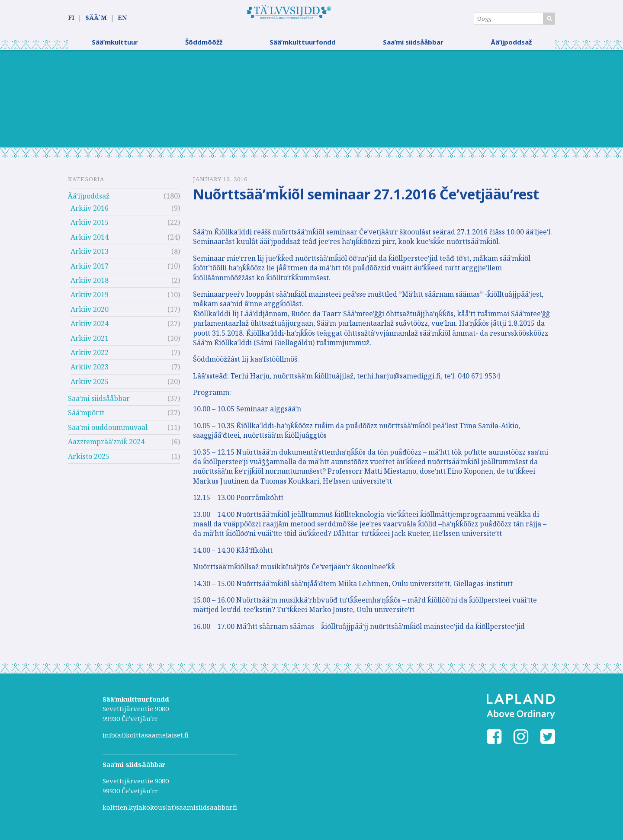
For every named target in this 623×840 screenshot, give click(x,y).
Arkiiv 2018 (90, 284)
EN (122, 18)
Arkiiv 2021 (90, 341)
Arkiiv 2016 (90, 212)
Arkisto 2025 (89, 460)
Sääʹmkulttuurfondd (303, 45)
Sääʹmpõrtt (86, 416)
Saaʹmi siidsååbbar (413, 45)
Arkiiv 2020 (90, 313)
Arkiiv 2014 (90, 240)
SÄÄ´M (96, 18)
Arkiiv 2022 (90, 356)
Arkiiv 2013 (90, 255)
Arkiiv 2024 (90, 327)
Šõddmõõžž (204, 45)
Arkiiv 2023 (90, 370)
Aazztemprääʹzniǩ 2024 (106, 445)
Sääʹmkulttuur (115, 45)
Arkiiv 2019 (90, 298)
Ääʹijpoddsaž (511, 45)
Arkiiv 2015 (90, 226)
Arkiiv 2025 (90, 385)
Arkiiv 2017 (90, 269)
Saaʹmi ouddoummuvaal (108, 431)
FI (71, 18)
